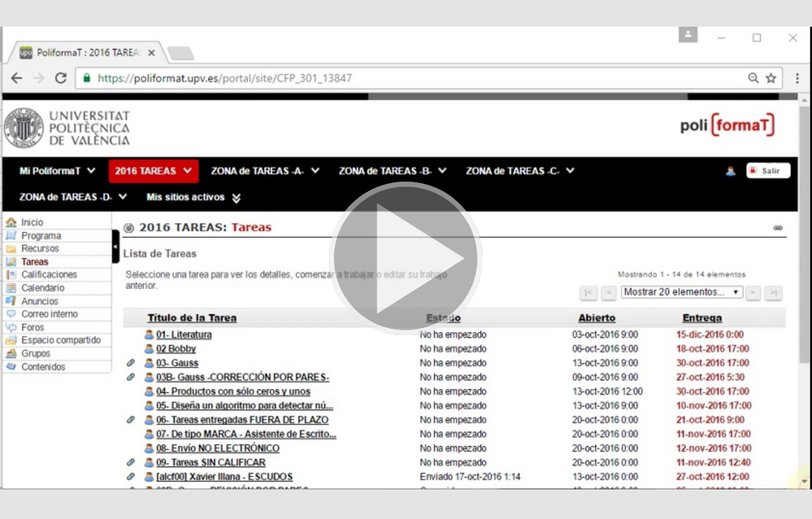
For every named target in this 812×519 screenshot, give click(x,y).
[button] (406, 259)
